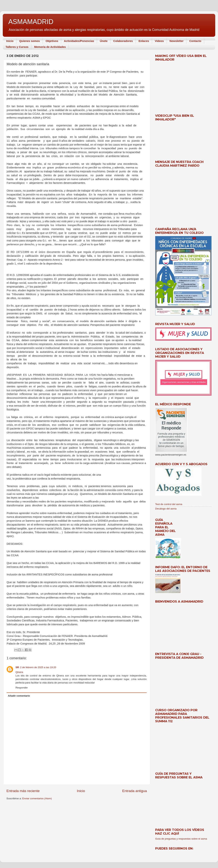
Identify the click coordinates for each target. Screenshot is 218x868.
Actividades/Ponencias (79, 41)
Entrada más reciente (23, 791)
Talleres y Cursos (17, 47)
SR (17, 667)
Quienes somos (30, 41)
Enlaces (144, 41)
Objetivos (52, 41)
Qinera (19, 672)
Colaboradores (123, 41)
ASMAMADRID (31, 22)
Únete (104, 41)
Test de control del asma (169, 504)
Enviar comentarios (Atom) (37, 798)
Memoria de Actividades (50, 47)
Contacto (195, 41)
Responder (22, 688)
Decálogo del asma (166, 509)
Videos (159, 41)
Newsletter (177, 41)
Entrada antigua (135, 791)
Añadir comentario (19, 696)
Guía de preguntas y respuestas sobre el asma (181, 839)
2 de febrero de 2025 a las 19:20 (38, 667)
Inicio (10, 41)
